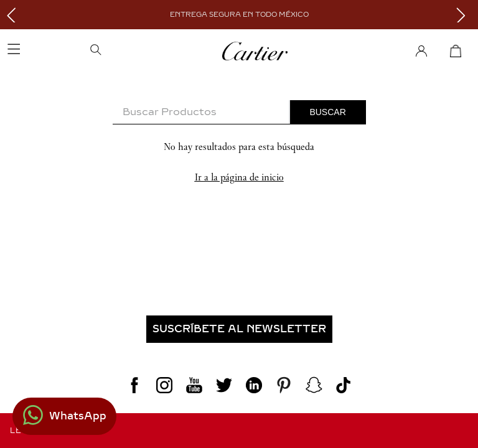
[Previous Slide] (14, 15)
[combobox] (239, 112)
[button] (135, 51)
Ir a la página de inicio (239, 177)
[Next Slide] (464, 15)
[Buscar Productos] (328, 112)
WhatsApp (78, 416)
